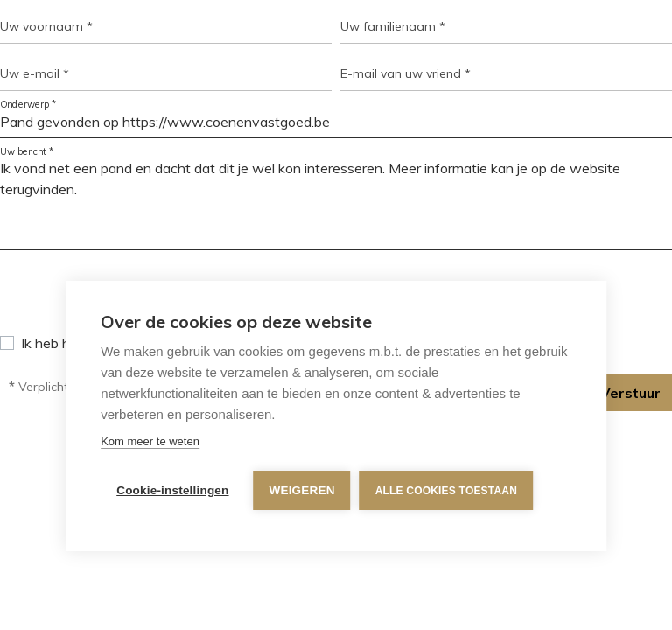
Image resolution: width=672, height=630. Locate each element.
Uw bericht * (27, 152)
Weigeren (302, 490)
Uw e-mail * (35, 73)
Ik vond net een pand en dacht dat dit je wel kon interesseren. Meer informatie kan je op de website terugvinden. (336, 201)
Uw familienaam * (393, 26)
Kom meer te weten (150, 441)
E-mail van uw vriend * (406, 73)
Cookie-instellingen (172, 490)
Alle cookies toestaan (446, 491)
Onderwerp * (28, 105)
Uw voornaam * (46, 26)
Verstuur (630, 393)
